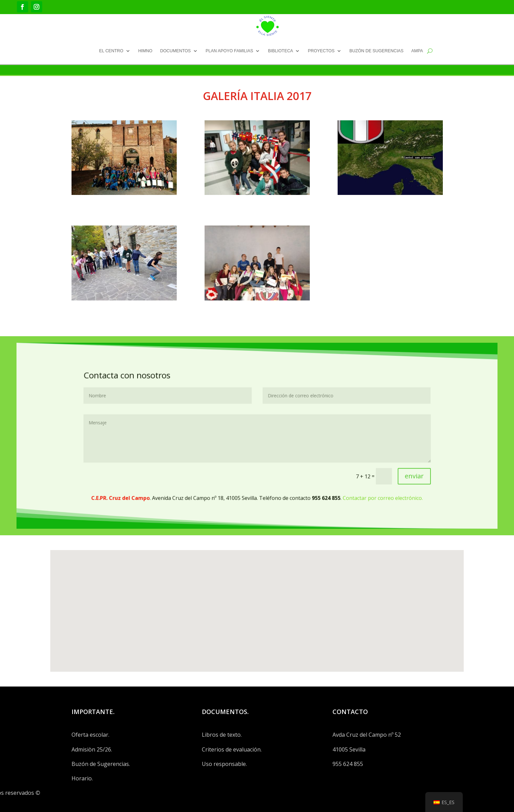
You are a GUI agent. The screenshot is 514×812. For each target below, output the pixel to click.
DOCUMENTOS (176, 51)
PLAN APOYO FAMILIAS (229, 51)
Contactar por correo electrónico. (332, 473)
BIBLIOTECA (280, 51)
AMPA (417, 51)
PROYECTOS (321, 51)
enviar (351, 460)
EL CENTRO (111, 51)
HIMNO (145, 51)
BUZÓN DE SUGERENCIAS (376, 51)
